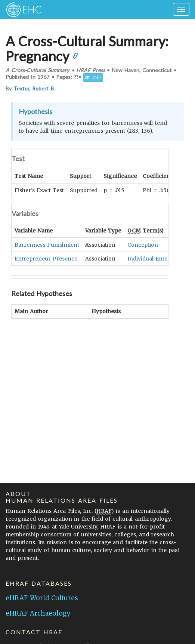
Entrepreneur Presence (46, 259)
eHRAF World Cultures (42, 598)
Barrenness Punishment (47, 245)
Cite (93, 78)
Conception (143, 245)
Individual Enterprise (155, 259)
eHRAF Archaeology (38, 613)
